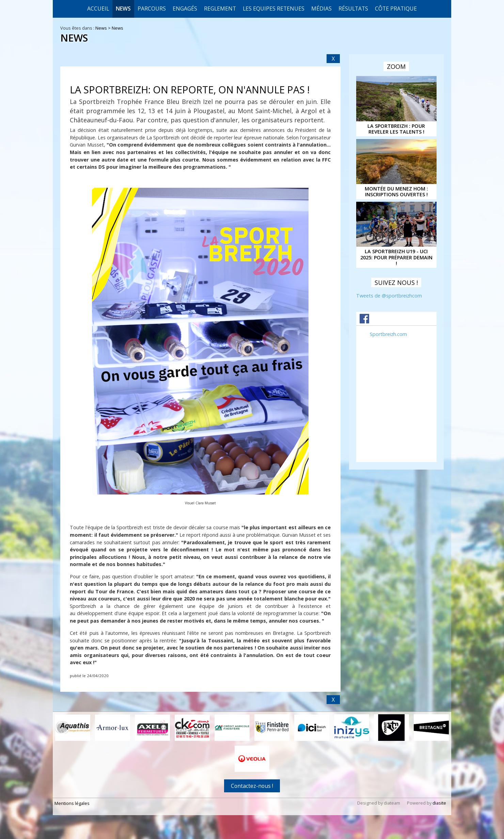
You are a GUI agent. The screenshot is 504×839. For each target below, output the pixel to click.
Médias (321, 9)
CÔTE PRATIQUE (396, 9)
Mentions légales (72, 803)
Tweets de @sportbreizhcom (389, 296)
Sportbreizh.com (388, 334)
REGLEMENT (220, 9)
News (123, 9)
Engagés (185, 9)
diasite (439, 803)
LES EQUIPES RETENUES (274, 9)
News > (104, 28)
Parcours (152, 9)
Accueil (98, 9)
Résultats (353, 9)
